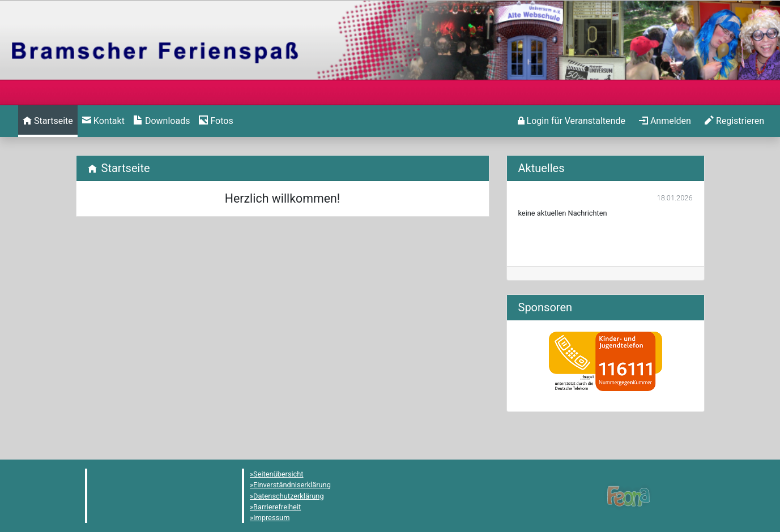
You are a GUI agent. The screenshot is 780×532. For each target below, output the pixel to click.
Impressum (271, 518)
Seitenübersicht (278, 474)
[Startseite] (48, 121)
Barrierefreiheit (277, 507)
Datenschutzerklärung (289, 496)
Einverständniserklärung (292, 485)
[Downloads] (162, 121)
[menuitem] (48, 121)
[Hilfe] (216, 121)
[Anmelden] (572, 121)
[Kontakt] (103, 121)
